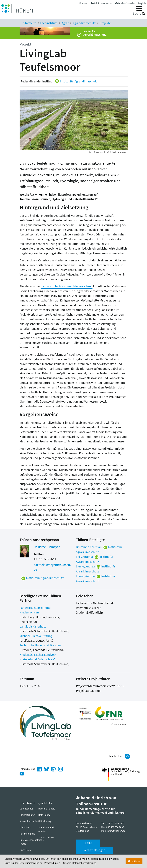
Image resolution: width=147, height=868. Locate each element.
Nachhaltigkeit (27, 834)
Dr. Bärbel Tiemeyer (47, 547)
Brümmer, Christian (89, 547)
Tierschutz (25, 827)
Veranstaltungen (94, 850)
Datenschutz (26, 809)
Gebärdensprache (103, 3)
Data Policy (44, 815)
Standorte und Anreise (46, 829)
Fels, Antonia (84, 557)
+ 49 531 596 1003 (115, 823)
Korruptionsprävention (32, 821)
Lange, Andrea (85, 566)
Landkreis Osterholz (33, 626)
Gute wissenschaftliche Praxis (32, 842)
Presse (88, 843)
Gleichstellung (27, 815)
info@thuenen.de (116, 831)
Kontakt (84, 3)
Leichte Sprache (126, 3)
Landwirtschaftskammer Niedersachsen (67, 286)
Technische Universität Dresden (40, 645)
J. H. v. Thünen (46, 837)
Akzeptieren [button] (134, 861)
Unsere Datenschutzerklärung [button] (80, 863)
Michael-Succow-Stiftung (36, 636)
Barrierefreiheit (46, 809)
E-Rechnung (45, 821)
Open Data (25, 850)
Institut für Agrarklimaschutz (76, 81)
